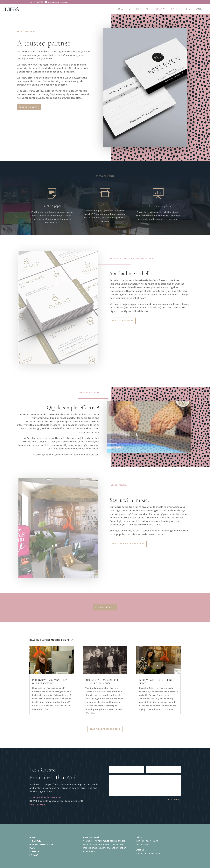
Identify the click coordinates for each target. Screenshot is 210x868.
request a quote (29, 107)
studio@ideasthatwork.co (148, 853)
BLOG (188, 9)
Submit (175, 799)
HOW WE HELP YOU (167, 9)
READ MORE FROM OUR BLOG (105, 729)
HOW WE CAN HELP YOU (41, 844)
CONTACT (200, 9)
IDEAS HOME (125, 9)
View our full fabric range (128, 544)
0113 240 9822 (37, 2)
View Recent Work (123, 321)
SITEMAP (34, 855)
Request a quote (105, 607)
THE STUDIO (143, 9)
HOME (32, 837)
